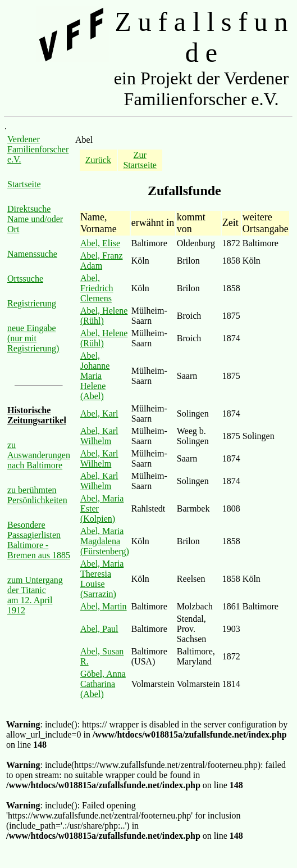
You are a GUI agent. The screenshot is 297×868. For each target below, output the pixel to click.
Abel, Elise (100, 243)
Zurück (98, 160)
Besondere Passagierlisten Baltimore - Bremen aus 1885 (39, 540)
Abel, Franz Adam (102, 261)
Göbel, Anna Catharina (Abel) (103, 684)
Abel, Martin (104, 606)
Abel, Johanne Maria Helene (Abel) (95, 376)
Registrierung (32, 303)
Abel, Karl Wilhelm (99, 436)
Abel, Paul (99, 629)
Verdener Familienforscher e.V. (38, 149)
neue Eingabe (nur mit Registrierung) (33, 338)
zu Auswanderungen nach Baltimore (39, 455)
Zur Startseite (140, 160)
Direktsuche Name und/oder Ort (35, 219)
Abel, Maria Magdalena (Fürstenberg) (105, 541)
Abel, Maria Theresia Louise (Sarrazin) (102, 579)
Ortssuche (25, 279)
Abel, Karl (99, 413)
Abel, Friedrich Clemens (97, 288)
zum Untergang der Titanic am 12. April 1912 (35, 595)
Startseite (24, 184)
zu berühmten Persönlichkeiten (37, 495)
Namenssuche (32, 254)
